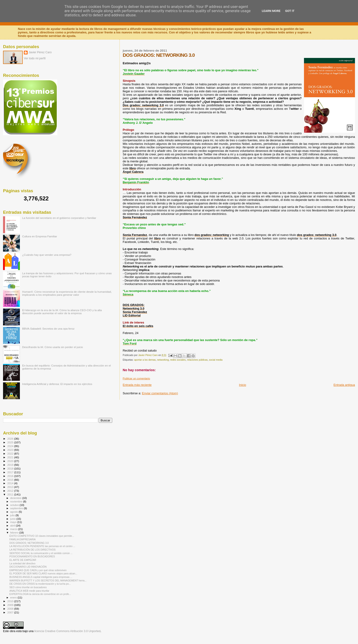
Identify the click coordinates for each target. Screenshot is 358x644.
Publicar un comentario (136, 378)
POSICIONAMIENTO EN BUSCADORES (32, 556)
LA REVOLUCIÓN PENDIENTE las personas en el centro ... (42, 546)
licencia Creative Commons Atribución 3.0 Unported (67, 631)
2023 (11, 450)
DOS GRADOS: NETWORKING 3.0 (29, 543)
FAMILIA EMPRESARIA (22, 539)
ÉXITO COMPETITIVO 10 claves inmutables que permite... (42, 536)
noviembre (17, 502)
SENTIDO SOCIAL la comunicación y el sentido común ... (41, 553)
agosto (15, 512)
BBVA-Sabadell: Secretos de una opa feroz (48, 329)
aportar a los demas (145, 360)
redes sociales (178, 360)
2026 (11, 439)
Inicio (242, 385)
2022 (11, 454)
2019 (11, 465)
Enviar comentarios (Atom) (160, 393)
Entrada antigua (344, 385)
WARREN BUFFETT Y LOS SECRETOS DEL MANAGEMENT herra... (48, 580)
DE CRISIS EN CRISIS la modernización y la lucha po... (40, 584)
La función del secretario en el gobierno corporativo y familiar (59, 218)
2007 (11, 612)
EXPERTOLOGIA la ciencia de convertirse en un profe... (40, 594)
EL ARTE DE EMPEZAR (23, 560)
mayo (14, 522)
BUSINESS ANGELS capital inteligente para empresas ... (41, 577)
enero (14, 598)
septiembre (17, 508)
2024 (11, 446)
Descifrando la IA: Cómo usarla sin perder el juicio (53, 347)
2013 (11, 487)
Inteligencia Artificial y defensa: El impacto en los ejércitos (57, 384)
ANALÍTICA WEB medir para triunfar (29, 591)
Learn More (271, 11)
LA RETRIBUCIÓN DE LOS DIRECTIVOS (33, 550)
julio (13, 515)
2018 (11, 468)
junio (13, 519)
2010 (11, 601)
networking (163, 360)
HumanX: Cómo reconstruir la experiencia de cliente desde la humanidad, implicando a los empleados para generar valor (67, 293)
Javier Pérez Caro (40, 52)
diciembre (16, 498)
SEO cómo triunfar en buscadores (28, 587)
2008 (11, 609)
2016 (11, 476)
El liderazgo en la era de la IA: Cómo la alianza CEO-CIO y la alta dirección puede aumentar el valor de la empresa (62, 312)
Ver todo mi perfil (35, 58)
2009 (11, 605)
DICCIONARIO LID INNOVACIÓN (28, 567)
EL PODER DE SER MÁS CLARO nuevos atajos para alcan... (43, 573)
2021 (11, 457)
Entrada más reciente (137, 385)
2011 (11, 494)
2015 (11, 480)
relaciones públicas (197, 360)
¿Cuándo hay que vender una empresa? (47, 255)
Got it (290, 11)
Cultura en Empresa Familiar (40, 236)
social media (216, 360)
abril (13, 526)
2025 (11, 442)
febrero (15, 533)
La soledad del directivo (22, 563)
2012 (11, 491)
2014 (11, 483)
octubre (15, 505)
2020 (11, 461)
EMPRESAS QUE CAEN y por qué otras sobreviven (38, 570)
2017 (11, 472)
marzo (14, 529)
